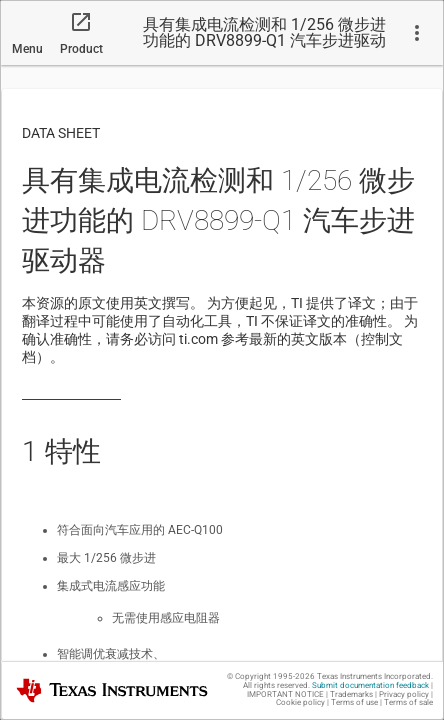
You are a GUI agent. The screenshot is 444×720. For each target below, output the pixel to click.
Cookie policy (300, 702)
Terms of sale (408, 702)
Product (81, 49)
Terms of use (354, 702)
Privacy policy (404, 694)
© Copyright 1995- (271, 676)
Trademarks (351, 694)
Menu (27, 49)
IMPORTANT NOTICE (285, 694)
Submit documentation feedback (370, 685)
